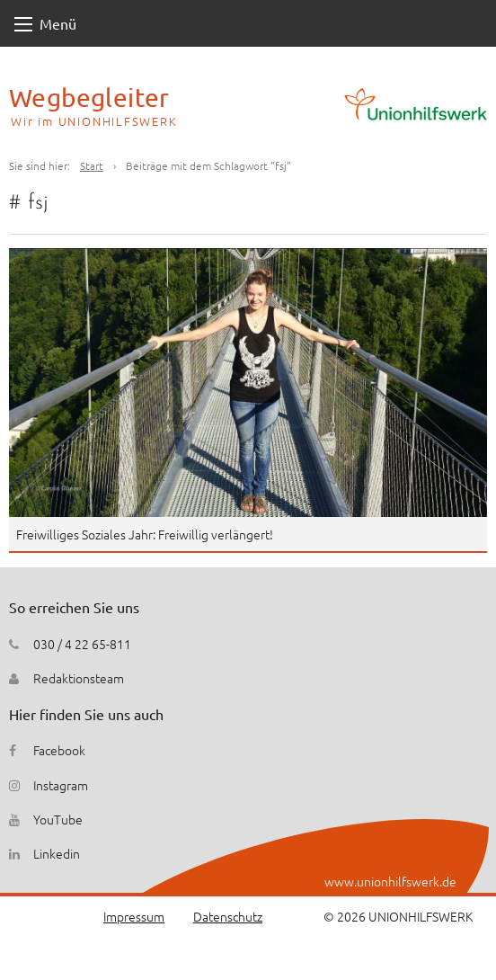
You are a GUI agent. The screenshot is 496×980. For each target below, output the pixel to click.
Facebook (59, 750)
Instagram (61, 785)
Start (92, 165)
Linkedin (57, 853)
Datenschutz (228, 916)
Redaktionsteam (79, 678)
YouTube (58, 819)
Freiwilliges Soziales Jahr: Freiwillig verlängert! (145, 534)
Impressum (134, 916)
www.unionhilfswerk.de (390, 881)
